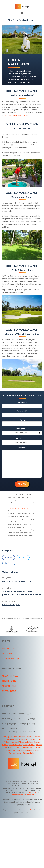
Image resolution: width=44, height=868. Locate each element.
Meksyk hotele (29, 745)
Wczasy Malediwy (10, 737)
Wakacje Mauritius (11, 742)
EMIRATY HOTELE (9, 691)
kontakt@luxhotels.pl (11, 659)
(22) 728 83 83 (8, 654)
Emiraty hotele (29, 748)
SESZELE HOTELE (9, 681)
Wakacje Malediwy (26, 737)
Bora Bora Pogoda (11, 605)
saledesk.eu (29, 810)
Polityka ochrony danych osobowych (18, 508)
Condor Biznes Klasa (33, 619)
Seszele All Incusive (11, 619)
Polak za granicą (13, 538)
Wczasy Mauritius (33, 739)
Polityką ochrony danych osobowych (22, 795)
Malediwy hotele (26, 742)
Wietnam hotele (29, 753)
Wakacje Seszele (18, 739)
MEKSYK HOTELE (9, 686)
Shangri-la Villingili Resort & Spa (16, 115)
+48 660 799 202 (9, 648)
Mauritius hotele (15, 745)
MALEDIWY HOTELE (10, 676)
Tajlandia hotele (31, 750)
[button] (22, 12)
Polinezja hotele (16, 748)
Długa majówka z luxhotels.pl (16, 581)
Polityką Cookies (31, 792)
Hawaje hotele (18, 750)
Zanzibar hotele (15, 753)
